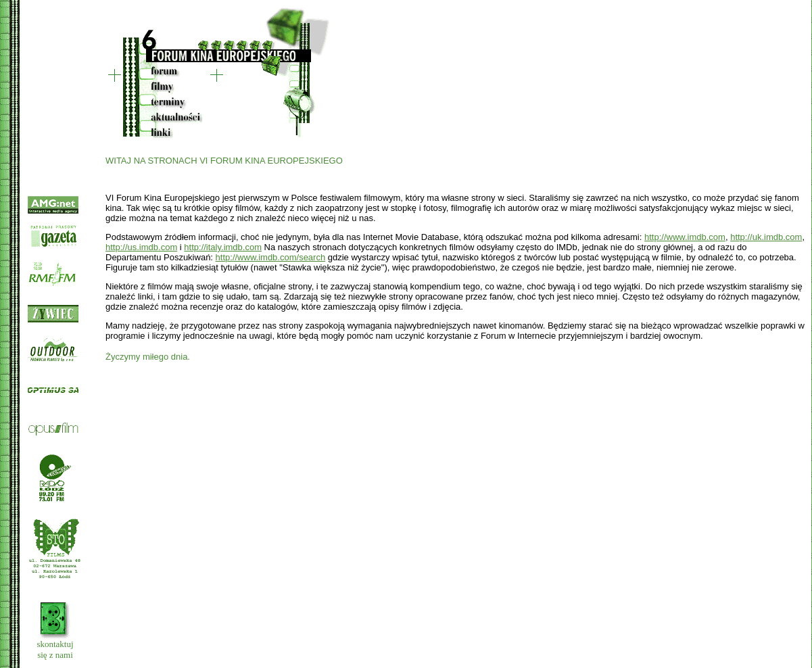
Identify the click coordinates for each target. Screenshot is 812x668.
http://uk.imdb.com (766, 237)
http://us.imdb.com (141, 247)
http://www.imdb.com (685, 237)
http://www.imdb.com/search (271, 257)
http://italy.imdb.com (223, 247)
